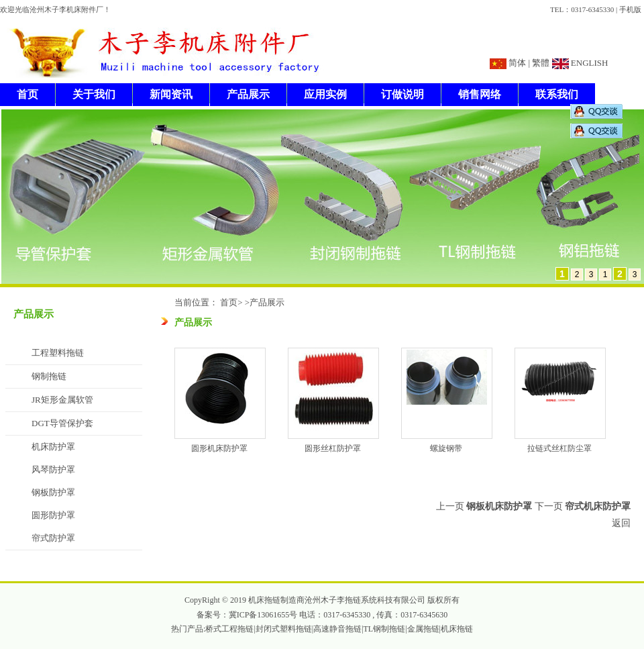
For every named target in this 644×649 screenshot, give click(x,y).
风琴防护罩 (53, 469)
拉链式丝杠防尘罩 (559, 448)
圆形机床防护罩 (219, 448)
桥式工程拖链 (229, 629)
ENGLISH (589, 63)
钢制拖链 (49, 376)
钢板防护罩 (53, 492)
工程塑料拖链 (58, 353)
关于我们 (94, 94)
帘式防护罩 (53, 538)
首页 (28, 94)
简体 (517, 63)
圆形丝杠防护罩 (333, 448)
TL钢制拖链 (385, 629)
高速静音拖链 (337, 629)
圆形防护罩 (53, 515)
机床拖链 (457, 629)
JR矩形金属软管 (62, 400)
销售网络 (480, 94)
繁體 (541, 63)
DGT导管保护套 (62, 423)
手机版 (630, 9)
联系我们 (557, 94)
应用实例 (325, 94)
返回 (621, 523)
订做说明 (402, 94)
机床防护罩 (53, 447)
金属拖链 (423, 629)
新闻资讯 (171, 94)
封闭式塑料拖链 (284, 629)
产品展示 (248, 94)
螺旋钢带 (446, 448)
